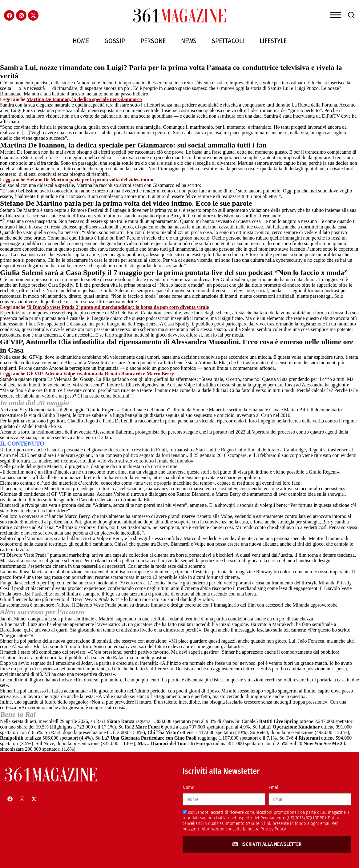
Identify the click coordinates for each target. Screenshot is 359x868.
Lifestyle (273, 41)
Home (81, 41)
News (189, 41)
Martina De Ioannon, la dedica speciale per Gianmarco (84, 99)
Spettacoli (228, 41)
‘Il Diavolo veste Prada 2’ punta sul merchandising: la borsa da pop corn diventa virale (118, 307)
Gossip (115, 41)
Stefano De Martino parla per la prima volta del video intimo (91, 180)
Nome (188, 787)
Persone (153, 41)
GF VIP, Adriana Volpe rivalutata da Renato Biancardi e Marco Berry (100, 374)
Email (274, 787)
